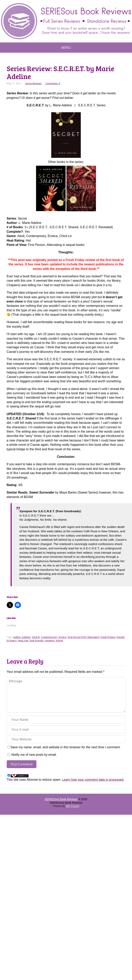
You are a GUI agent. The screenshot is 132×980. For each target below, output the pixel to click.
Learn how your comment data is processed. (93, 780)
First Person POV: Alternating (84, 637)
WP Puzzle (73, 806)
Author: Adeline (22, 637)
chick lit (36, 637)
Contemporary (49, 637)
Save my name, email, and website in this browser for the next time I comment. (66, 747)
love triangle (36, 640)
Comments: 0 (53, 83)
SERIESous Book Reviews (61, 799)
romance (50, 640)
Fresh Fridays (108, 637)
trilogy (59, 640)
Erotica (63, 637)
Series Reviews (33, 83)
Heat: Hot (23, 640)
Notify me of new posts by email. (34, 755)
